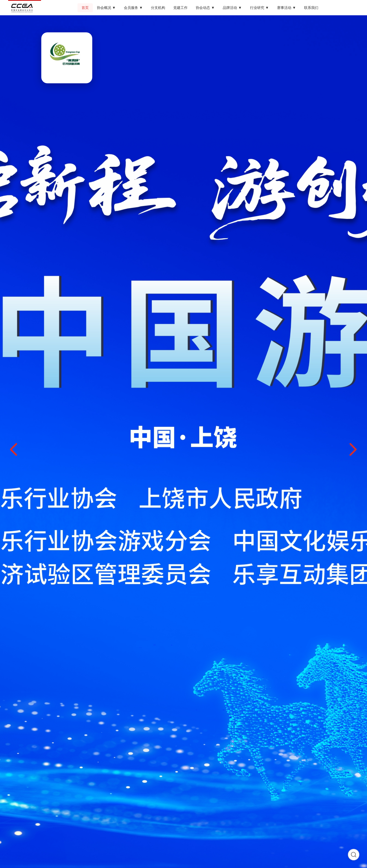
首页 (85, 8)
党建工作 (180, 8)
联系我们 (311, 8)
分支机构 (158, 8)
